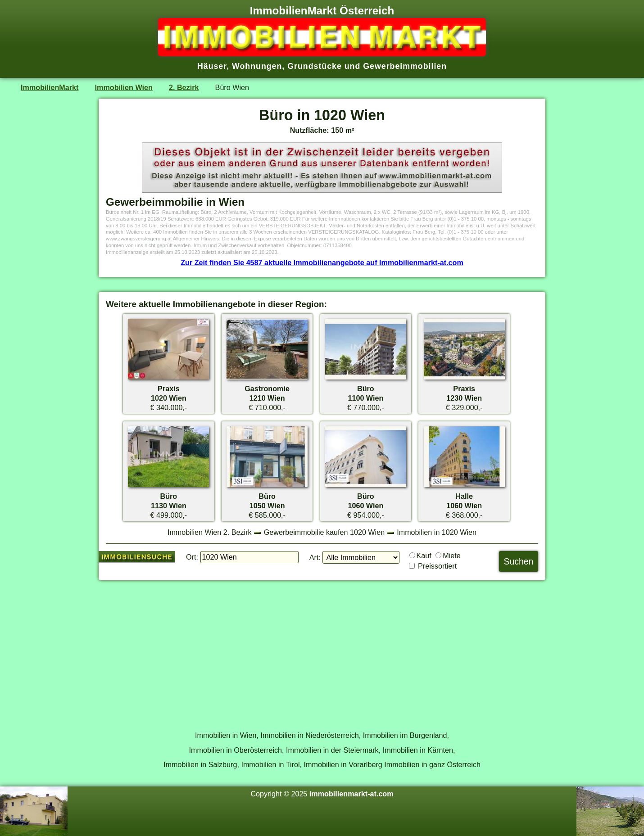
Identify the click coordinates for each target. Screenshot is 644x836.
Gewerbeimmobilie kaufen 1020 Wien (324, 532)
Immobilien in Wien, (227, 735)
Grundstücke (315, 66)
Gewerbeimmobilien (405, 66)
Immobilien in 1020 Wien (437, 532)
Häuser (212, 66)
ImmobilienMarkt (50, 87)
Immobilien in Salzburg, (201, 764)
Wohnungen (257, 66)
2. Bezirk (184, 87)
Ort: (192, 557)
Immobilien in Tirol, (271, 764)
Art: (315, 557)
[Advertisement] (322, 651)
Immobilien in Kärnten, (419, 750)
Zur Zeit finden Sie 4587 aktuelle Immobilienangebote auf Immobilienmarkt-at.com (322, 262)
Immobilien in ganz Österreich (432, 764)
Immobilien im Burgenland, (406, 735)
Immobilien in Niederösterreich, (311, 735)
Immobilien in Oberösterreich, (237, 750)
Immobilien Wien (124, 87)
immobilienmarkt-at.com (351, 794)
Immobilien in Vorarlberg (343, 764)
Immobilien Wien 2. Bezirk (210, 532)
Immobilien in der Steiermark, (333, 750)
